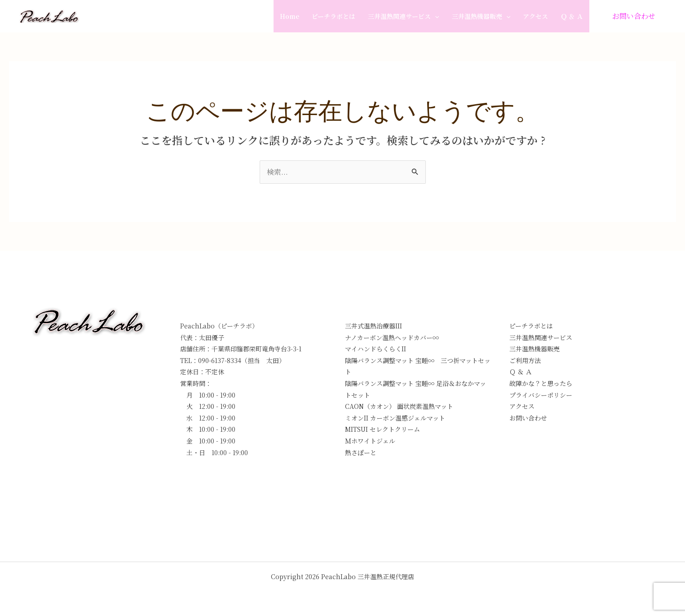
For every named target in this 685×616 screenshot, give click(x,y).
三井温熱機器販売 (481, 16)
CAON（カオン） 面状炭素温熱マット (399, 406)
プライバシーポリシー (541, 395)
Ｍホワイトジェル (370, 441)
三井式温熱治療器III (373, 326)
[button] (634, 16)
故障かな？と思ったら (541, 383)
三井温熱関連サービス (403, 16)
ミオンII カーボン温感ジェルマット (395, 418)
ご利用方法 (525, 360)
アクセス (535, 16)
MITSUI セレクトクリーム (382, 429)
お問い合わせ (528, 418)
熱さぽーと (361, 452)
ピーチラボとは (334, 16)
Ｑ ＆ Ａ (572, 16)
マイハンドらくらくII (376, 349)
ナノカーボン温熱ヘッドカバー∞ (392, 337)
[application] (435, 16)
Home (289, 16)
